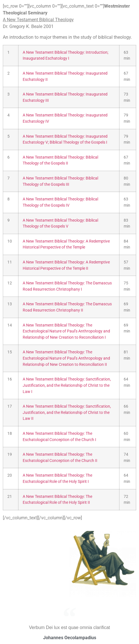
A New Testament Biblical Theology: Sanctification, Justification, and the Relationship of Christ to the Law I (67, 385)
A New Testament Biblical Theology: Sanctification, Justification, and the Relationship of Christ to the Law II (67, 412)
